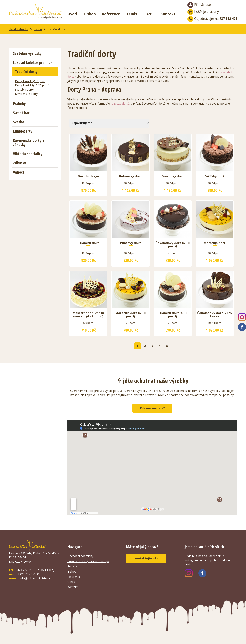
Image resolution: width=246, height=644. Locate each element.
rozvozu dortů (120, 104)
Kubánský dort (131, 176)
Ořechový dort (173, 176)
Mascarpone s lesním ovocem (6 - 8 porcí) (88, 315)
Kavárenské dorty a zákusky (29, 142)
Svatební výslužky (27, 53)
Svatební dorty (24, 90)
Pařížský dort (214, 176)
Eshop (38, 29)
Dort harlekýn (88, 176)
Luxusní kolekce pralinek (33, 62)
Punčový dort (131, 243)
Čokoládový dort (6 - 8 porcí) (172, 245)
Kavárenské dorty (26, 94)
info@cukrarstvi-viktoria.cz (37, 578)
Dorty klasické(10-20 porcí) (32, 85)
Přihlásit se (199, 5)
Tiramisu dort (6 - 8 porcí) (173, 315)
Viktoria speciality (28, 154)
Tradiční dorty (26, 72)
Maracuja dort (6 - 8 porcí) (131, 315)
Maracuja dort (215, 243)
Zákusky (20, 163)
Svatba (19, 122)
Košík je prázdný (203, 12)
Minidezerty (23, 131)
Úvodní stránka (19, 29)
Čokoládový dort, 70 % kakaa (215, 315)
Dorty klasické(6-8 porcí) (31, 81)
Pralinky (19, 104)
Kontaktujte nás (146, 558)
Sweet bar (21, 113)
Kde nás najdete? (152, 408)
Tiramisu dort (88, 243)
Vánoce (19, 172)
